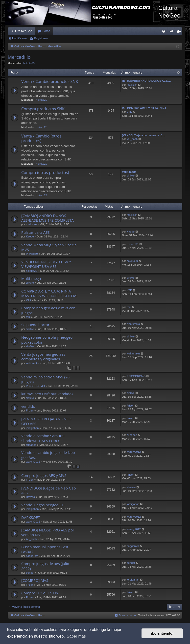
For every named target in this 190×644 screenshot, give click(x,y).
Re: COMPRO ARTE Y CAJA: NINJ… (145, 108)
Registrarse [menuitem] (180, 32)
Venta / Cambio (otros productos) (41, 138)
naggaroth (32, 556)
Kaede (30, 236)
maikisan (132, 85)
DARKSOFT (31, 517)
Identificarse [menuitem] (172, 32)
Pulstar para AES (36, 232)
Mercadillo (19, 57)
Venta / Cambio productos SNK (50, 81)
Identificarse (19, 38)
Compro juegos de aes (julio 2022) (45, 566)
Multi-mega (129, 172)
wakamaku (33, 363)
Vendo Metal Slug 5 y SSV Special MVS (49, 247)
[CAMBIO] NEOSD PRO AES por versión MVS (48, 532)
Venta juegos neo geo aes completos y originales (43, 357)
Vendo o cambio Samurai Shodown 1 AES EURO (43, 438)
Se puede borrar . (36, 325)
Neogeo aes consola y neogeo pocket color (47, 340)
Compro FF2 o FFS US (40, 593)
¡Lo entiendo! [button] (162, 633)
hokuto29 (29, 63)
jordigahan (32, 428)
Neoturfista (133, 324)
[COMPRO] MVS (35, 580)
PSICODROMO (35, 386)
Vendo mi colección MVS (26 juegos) (45, 379)
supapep (31, 445)
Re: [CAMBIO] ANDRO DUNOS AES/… (146, 81)
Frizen (30, 410)
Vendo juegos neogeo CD (43, 505)
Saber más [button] (76, 636)
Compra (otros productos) (45, 173)
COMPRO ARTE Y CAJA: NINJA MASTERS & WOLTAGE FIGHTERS (49, 293)
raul (28, 317)
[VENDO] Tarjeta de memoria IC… (144, 135)
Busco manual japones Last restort (45, 549)
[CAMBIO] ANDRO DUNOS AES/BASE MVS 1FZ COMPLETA (47, 218)
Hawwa (30, 497)
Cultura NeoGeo (21, 31)
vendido (28, 406)
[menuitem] (164, 31)
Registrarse (41, 38)
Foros (46, 31)
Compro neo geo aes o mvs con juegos (48, 310)
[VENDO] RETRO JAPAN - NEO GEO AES (46, 421)
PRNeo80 (32, 254)
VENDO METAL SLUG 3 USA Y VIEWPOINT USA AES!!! (46, 264)
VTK (129, 112)
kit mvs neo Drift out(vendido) (47, 394)
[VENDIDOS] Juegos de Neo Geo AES (48, 490)
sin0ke (131, 176)
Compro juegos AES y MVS (44, 475)
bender (30, 573)
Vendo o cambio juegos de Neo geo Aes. (48, 455)
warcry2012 (33, 462)
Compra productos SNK (43, 109)
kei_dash (132, 139)
